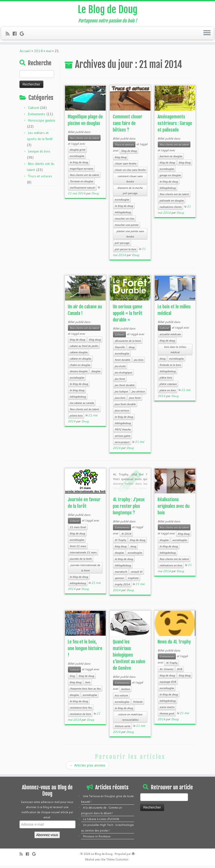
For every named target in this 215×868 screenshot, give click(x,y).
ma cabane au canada (82, 405)
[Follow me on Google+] (23, 34)
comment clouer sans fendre (130, 181)
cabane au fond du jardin (84, 348)
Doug (95, 196)
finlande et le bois (170, 367)
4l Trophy (120, 542)
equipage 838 (168, 684)
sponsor (119, 580)
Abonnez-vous (47, 837)
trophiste (133, 580)
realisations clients (170, 209)
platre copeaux (168, 386)
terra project (122, 444)
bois (88, 685)
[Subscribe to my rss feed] (9, 34)
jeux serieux (122, 413)
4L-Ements (166, 671)
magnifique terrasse (81, 171)
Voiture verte (122, 728)
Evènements (37, 116)
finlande (138, 704)
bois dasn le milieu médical (175, 352)
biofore (126, 691)
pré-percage (122, 245)
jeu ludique (121, 394)
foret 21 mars (78, 548)
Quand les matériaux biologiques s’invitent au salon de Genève (129, 657)
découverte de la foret (128, 343)
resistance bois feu (81, 710)
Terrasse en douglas (81, 184)
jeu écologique (123, 375)
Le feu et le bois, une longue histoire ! (85, 651)
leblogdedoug (123, 215)
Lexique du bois (39, 154)
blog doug (121, 160)
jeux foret (135, 400)
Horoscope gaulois (42, 123)
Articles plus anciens (88, 768)
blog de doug (129, 153)
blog (72, 678)
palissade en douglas (172, 203)
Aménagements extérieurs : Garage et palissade (175, 126)
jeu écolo (120, 368)
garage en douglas (170, 178)
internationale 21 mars (83, 555)
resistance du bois (80, 716)
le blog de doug (79, 165)
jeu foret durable (125, 387)
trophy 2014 (122, 587)
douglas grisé (77, 152)
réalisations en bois (171, 568)
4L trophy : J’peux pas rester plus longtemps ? (129, 509)
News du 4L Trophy (174, 644)
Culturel (33, 110)
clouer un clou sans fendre (130, 172)
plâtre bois (166, 380)
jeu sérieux (138, 394)
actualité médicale (170, 337)
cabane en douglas (80, 361)
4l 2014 (126, 536)
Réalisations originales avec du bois (173, 509)
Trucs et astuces (40, 179)
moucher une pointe (126, 227)
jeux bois (120, 400)
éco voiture (121, 698)
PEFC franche (123, 432)
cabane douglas (79, 355)
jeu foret (120, 381)
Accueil (25, 53)
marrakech (121, 574)
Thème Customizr (117, 862)
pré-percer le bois (125, 252)
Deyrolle (120, 349)
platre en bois (168, 393)
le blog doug (77, 393)
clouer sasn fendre (126, 166)
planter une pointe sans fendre (130, 236)
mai (49, 53)
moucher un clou (124, 221)
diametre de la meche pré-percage (130, 193)
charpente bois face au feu (85, 691)
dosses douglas (79, 374)
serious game (122, 438)
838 (180, 671)
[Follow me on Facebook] (16, 34)
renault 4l (136, 574)
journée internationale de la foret (85, 570)
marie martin (167, 709)
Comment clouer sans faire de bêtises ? (128, 126)
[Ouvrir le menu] (207, 33)
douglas (96, 374)
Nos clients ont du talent (84, 140)
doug (131, 349)
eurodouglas (77, 158)
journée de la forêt (81, 561)
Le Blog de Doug (108, 10)
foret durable (122, 362)
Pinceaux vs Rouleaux (97, 839)
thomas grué (167, 716)
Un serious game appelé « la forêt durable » (128, 316)
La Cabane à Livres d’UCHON (101, 821)
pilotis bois (76, 418)
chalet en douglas (80, 367)
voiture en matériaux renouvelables (130, 719)
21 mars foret (78, 529)
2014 (38, 53)
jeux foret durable (125, 406)
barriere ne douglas (171, 159)
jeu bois (139, 362)
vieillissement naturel (82, 190)
